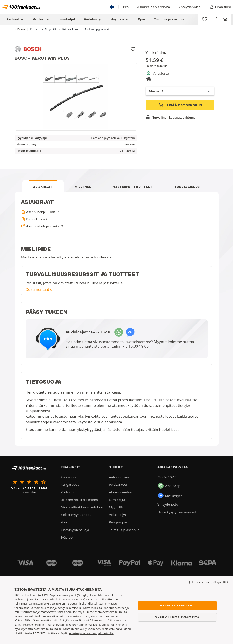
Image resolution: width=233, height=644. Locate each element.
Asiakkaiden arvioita (154, 7)
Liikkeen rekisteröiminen (79, 500)
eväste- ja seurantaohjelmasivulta (91, 633)
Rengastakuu (70, 477)
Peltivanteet (118, 484)
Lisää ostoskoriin (180, 105)
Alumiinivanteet (121, 492)
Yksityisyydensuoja (75, 530)
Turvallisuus (187, 187)
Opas (142, 19)
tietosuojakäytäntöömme (132, 416)
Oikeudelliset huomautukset (82, 507)
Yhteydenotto (190, 7)
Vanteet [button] (41, 19)
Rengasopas (70, 484)
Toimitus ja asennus (169, 19)
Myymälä (120, 19)
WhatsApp (169, 486)
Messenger (170, 496)
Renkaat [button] (15, 19)
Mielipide (83, 187)
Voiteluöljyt (93, 19)
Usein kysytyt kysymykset (177, 512)
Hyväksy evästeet (177, 605)
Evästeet (67, 537)
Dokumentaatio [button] (39, 289)
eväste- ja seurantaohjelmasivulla (78, 625)
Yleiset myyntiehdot (75, 515)
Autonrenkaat (120, 477)
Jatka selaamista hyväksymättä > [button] (209, 582)
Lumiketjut (67, 19)
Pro (126, 7)
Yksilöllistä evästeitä (177, 617)
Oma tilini (220, 7)
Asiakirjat (43, 187)
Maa (64, 522)
